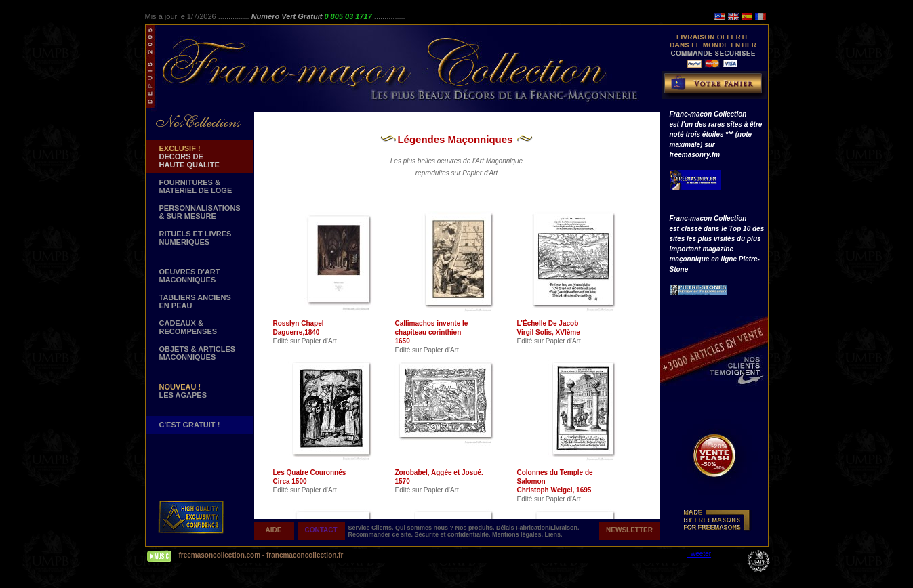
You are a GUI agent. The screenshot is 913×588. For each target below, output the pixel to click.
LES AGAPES (183, 391)
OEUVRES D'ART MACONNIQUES (190, 276)
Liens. (554, 534)
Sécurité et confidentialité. (454, 534)
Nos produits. (476, 528)
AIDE (274, 530)
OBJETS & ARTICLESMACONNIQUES (198, 353)
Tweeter (699, 554)
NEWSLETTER (629, 530)
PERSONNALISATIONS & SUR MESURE (200, 212)
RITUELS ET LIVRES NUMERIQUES (196, 238)
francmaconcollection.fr (305, 555)
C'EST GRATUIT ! (190, 425)
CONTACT (321, 530)
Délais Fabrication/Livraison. (538, 528)
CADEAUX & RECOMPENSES (188, 327)
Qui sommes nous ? (425, 528)
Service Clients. (372, 528)
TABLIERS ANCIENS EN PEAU (195, 301)
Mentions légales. (519, 534)
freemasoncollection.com (220, 555)
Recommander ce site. (382, 534)
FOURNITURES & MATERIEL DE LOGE (196, 186)
